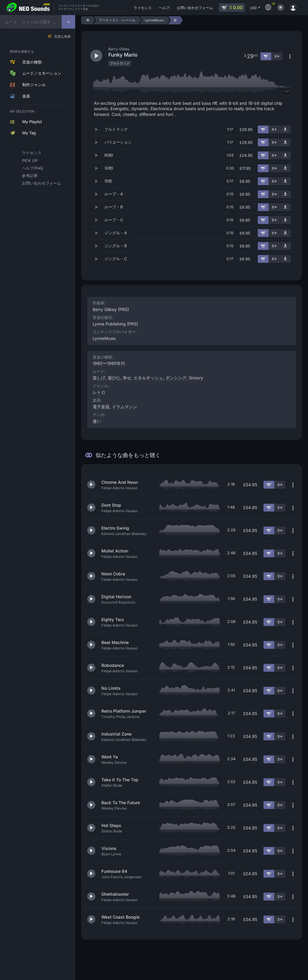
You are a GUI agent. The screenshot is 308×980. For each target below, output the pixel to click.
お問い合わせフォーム (39, 183)
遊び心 (114, 378)
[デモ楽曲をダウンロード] (285, 129)
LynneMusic (104, 338)
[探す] (68, 22)
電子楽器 (101, 407)
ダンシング (176, 378)
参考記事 (30, 176)
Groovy (196, 378)
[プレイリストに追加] (274, 129)
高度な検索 (62, 37)
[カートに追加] (263, 129)
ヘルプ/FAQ (32, 168)
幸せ (127, 378)
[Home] (87, 20)
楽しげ (99, 378)
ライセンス (32, 153)
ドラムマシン (125, 407)
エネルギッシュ (148, 378)
